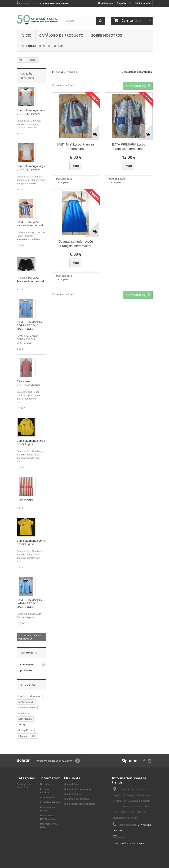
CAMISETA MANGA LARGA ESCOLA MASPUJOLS (29, 603)
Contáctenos (105, 3)
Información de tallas (42, 46)
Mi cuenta (72, 778)
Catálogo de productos (27, 667)
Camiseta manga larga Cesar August (31, 442)
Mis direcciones (73, 794)
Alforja (22, 724)
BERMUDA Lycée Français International (30, 280)
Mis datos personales (76, 799)
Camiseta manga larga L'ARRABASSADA (31, 168)
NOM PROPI (25, 500)
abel (34, 736)
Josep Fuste (26, 730)
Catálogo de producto (61, 35)
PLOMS (23, 736)
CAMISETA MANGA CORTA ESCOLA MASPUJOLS (29, 325)
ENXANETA (25, 719)
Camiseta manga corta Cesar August (31, 542)
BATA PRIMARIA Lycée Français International (129, 147)
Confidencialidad (50, 802)
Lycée (22, 696)
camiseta (24, 713)
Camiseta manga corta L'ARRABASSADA (31, 112)
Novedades (47, 784)
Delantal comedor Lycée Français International (76, 244)
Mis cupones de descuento (79, 804)
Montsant (35, 696)
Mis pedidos (71, 784)
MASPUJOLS (26, 702)
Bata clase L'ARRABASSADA (28, 383)
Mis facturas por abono (77, 789)
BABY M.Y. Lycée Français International (76, 147)
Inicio (26, 35)
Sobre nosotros (107, 35)
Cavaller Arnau (27, 707)
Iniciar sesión (143, 3)
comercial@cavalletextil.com (128, 843)
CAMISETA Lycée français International (30, 224)
